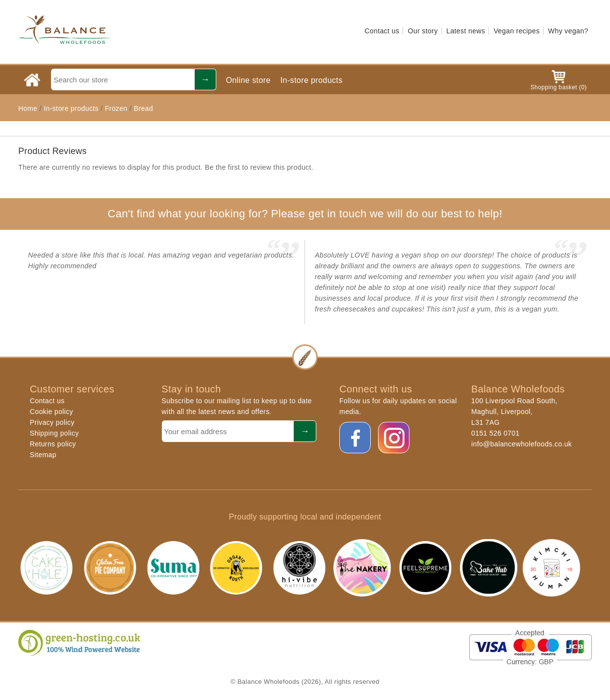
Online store (248, 80)
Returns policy (53, 444)
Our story (423, 31)
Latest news (466, 31)
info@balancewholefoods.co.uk (521, 444)
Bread (143, 108)
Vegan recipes (517, 31)
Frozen (116, 108)
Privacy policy (52, 422)
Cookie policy (51, 412)
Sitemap (43, 455)
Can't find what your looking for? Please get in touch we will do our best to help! (305, 214)
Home (28, 108)
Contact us (382, 31)
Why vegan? (568, 31)
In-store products (312, 80)
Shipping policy (54, 433)
